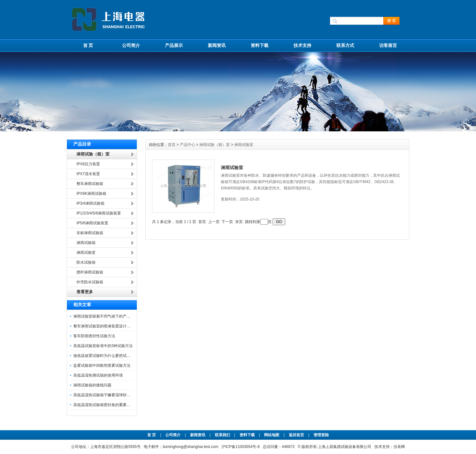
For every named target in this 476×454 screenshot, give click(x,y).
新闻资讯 (217, 45)
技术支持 (302, 45)
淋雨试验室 (244, 145)
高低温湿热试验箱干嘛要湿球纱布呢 (104, 395)
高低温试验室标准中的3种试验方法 (103, 346)
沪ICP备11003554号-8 (241, 447)
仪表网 (399, 447)
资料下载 (260, 45)
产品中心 (188, 145)
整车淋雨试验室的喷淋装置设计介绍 (104, 326)
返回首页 (297, 435)
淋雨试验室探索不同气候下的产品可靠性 (108, 316)
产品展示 (174, 45)
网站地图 (272, 435)
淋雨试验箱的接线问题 (92, 385)
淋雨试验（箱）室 (215, 145)
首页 (172, 145)
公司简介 (131, 45)
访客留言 (388, 45)
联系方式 (345, 45)
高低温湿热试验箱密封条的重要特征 (104, 405)
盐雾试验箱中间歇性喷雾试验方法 (102, 365)
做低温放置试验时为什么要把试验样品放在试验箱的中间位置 (125, 356)
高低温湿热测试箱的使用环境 (98, 375)
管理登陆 (321, 435)
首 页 (88, 45)
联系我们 (222, 435)
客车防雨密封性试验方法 (94, 336)
